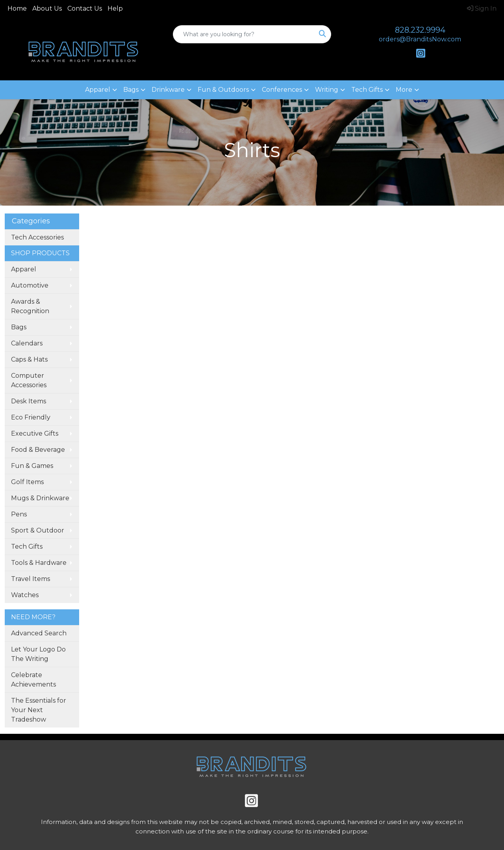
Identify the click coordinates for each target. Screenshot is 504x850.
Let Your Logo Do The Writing (38, 654)
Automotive (30, 285)
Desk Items (29, 401)
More (404, 90)
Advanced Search (39, 633)
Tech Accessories (37, 237)
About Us (47, 8)
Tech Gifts (367, 90)
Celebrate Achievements (33, 680)
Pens (19, 514)
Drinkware (168, 90)
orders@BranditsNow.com (420, 39)
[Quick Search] (244, 34)
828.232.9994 (420, 30)
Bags (131, 90)
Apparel (98, 90)
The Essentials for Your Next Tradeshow (39, 710)
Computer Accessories (29, 380)
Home (17, 8)
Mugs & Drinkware (40, 498)
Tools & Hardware (39, 563)
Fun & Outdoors (223, 90)
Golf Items (27, 482)
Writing (327, 90)
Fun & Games (32, 466)
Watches (25, 595)
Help (115, 8)
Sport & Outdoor (38, 530)
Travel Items (31, 579)
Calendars (27, 343)
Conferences (282, 90)
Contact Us (85, 8)
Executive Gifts (35, 433)
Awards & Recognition (30, 306)
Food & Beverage (38, 450)
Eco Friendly (31, 417)
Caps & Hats (29, 359)
